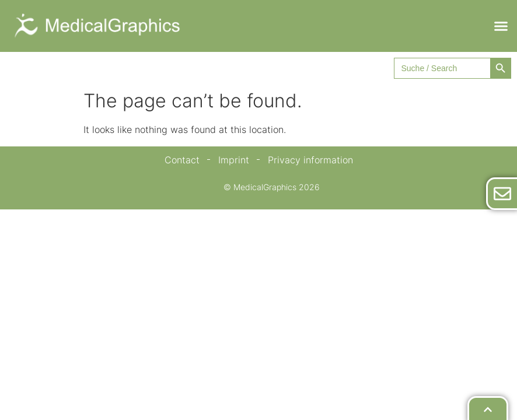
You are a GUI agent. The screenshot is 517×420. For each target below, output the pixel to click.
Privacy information (310, 160)
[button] (501, 26)
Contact (182, 160)
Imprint (234, 160)
